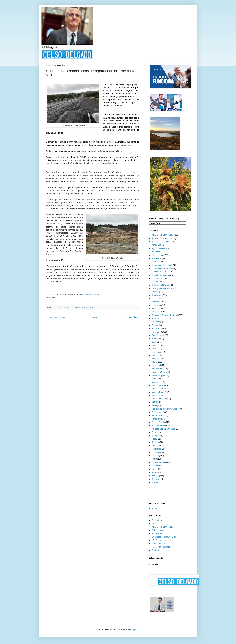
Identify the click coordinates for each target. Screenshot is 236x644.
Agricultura (156, 245)
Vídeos (155, 472)
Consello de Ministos (161, 275)
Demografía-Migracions (162, 288)
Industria (155, 355)
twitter (154, 508)
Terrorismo (156, 449)
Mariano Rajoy (158, 392)
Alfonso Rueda (158, 255)
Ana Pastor (156, 258)
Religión (155, 442)
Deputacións (157, 295)
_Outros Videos (158, 544)
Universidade (157, 466)
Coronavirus (157, 278)
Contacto (156, 550)
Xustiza (155, 482)
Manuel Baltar (158, 385)
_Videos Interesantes (161, 547)
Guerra (155, 342)
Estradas (155, 329)
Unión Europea (158, 462)
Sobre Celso (157, 520)
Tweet (154, 459)
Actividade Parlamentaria (162, 235)
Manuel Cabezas (159, 389)
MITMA (155, 402)
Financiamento (158, 335)
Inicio (95, 317)
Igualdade (156, 345)
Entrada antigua (132, 317)
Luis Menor (156, 382)
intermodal (156, 365)
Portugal (155, 436)
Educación (156, 305)
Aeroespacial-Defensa (161, 242)
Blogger (134, 629)
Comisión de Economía (162, 265)
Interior (155, 362)
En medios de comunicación (164, 537)
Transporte (156, 452)
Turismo (155, 456)
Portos (154, 432)
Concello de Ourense (161, 272)
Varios (154, 469)
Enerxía (155, 325)
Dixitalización (157, 299)
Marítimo (155, 395)
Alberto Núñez (158, 252)
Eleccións (156, 309)
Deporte (155, 292)
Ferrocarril (156, 332)
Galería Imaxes (158, 530)
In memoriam (157, 352)
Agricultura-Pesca (159, 248)
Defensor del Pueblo (161, 285)
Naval (154, 405)
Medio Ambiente (159, 399)
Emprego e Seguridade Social (165, 315)
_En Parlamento (159, 540)
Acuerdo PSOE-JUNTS (162, 238)
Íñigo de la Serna (159, 372)
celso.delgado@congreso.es (94, 294)
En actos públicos (159, 319)
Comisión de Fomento (161, 268)
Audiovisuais (157, 533)
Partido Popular (158, 419)
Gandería (156, 339)
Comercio (156, 262)
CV (153, 523)
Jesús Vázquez (158, 375)
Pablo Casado (158, 415)
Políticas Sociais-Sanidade (163, 429)
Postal (154, 439)
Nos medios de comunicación (164, 409)
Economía (156, 302)
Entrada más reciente (56, 317)
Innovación (156, 359)
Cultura (155, 282)
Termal (155, 446)
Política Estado (158, 422)
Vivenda (155, 476)
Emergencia (157, 312)
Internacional (157, 369)
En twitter (156, 322)
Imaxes (155, 349)
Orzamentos (157, 412)
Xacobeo (155, 479)
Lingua (155, 379)
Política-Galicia (158, 425)
